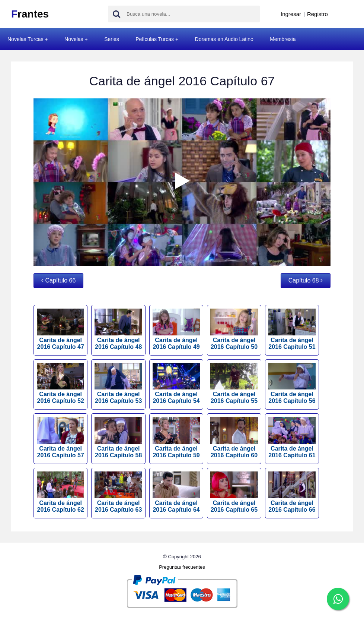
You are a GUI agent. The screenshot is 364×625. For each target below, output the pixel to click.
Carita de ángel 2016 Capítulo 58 (118, 438)
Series (112, 39)
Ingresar (291, 14)
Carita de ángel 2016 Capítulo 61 (292, 438)
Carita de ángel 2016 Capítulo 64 (176, 492)
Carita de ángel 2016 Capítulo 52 (60, 384)
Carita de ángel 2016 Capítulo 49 (176, 329)
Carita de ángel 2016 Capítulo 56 (292, 384)
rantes (30, 14)
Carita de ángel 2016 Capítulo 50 (234, 329)
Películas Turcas (155, 39)
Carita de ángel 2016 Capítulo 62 (60, 492)
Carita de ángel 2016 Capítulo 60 (234, 438)
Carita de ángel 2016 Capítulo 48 (118, 329)
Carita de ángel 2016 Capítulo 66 (292, 492)
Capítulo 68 (306, 280)
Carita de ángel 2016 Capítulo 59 (176, 438)
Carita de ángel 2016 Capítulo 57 (60, 438)
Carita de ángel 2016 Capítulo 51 (292, 329)
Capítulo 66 (58, 280)
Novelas (74, 39)
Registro (317, 14)
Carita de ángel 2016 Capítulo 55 (234, 384)
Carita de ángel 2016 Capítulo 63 (118, 492)
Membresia (283, 39)
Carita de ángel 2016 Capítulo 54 (176, 384)
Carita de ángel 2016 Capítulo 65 (234, 492)
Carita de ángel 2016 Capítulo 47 (60, 329)
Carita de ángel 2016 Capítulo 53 (118, 384)
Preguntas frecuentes (182, 567)
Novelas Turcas (25, 39)
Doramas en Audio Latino (224, 39)
